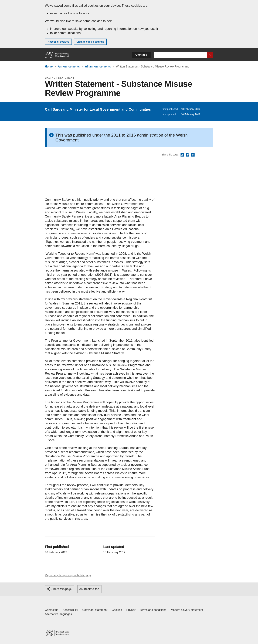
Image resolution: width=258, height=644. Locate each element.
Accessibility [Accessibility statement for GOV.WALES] (70, 610)
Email (193, 155)
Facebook (188, 155)
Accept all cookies (58, 42)
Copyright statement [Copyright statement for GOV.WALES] (95, 610)
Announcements (69, 67)
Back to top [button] (92, 589)
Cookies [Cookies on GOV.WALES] (117, 610)
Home (49, 67)
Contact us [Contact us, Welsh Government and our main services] (52, 610)
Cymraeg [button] (141, 55)
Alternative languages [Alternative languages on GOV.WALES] (58, 614)
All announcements (98, 67)
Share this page (62, 589)
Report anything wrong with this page (68, 575)
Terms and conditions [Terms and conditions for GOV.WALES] (153, 610)
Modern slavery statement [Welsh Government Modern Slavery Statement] (187, 610)
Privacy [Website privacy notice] (131, 610)
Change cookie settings (90, 42)
